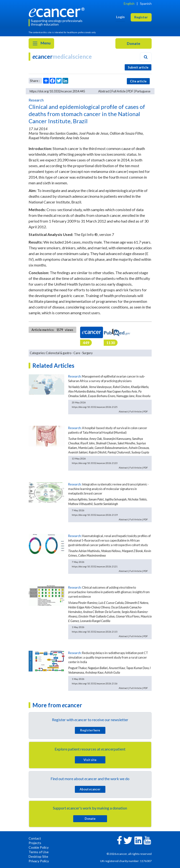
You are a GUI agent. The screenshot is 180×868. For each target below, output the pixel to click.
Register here (90, 730)
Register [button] (141, 17)
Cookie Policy (39, 847)
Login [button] (120, 17)
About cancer (90, 789)
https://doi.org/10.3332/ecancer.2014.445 (57, 91)
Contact (35, 838)
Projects (35, 843)
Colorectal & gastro (59, 353)
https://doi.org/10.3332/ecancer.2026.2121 (95, 566)
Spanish (146, 3)
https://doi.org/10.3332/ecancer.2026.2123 (95, 463)
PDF (130, 91)
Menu (41, 43)
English (129, 3)
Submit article (138, 67)
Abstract (104, 91)
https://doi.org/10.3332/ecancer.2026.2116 (95, 683)
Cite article (138, 81)
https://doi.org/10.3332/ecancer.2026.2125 (95, 407)
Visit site (90, 760)
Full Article (119, 91)
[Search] (146, 57)
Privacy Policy (39, 861)
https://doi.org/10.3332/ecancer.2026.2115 (95, 632)
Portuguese (143, 91)
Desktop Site (38, 856)
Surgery (87, 353)
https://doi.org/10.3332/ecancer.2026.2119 (95, 515)
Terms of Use (39, 852)
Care (77, 353)
